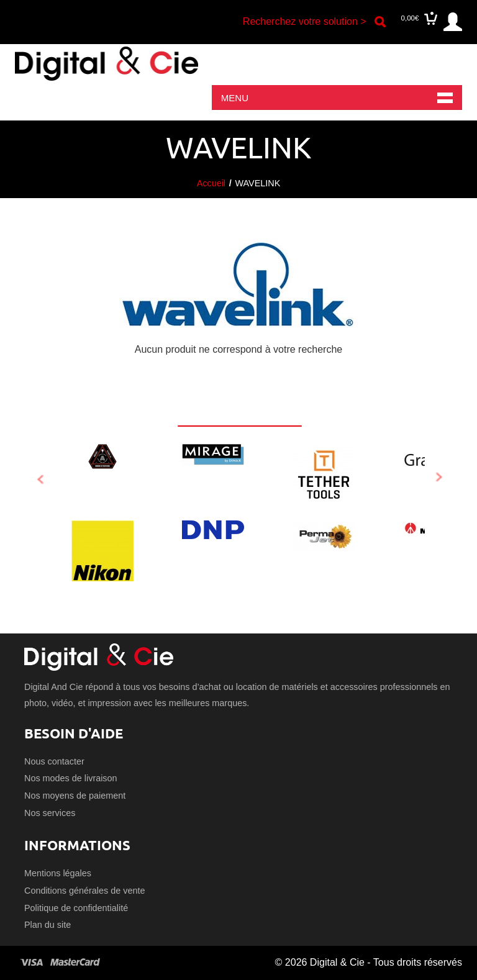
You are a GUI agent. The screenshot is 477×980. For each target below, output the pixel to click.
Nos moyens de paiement (75, 796)
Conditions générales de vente (84, 891)
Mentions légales (58, 873)
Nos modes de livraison (71, 778)
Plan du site (48, 925)
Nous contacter (54, 761)
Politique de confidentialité (76, 908)
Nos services (50, 813)
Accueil (211, 183)
